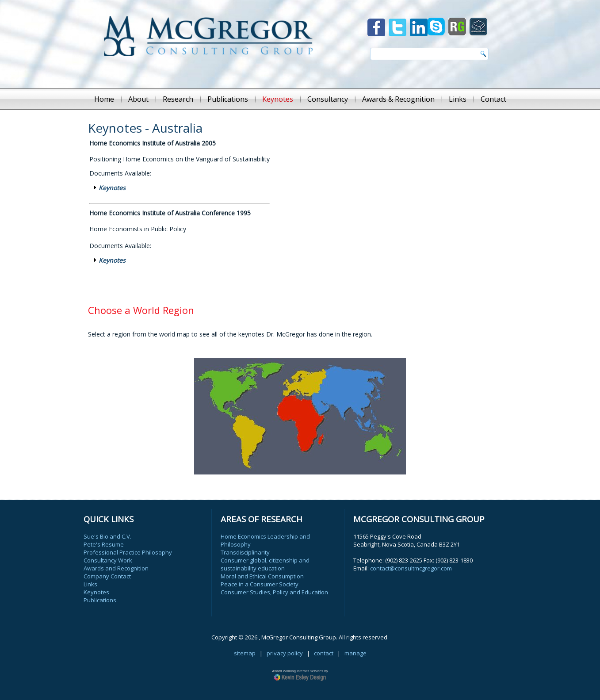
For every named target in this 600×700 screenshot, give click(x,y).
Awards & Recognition (398, 99)
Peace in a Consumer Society (260, 584)
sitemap (245, 653)
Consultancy (328, 99)
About (138, 99)
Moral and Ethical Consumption (262, 576)
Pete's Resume (104, 544)
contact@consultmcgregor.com (411, 568)
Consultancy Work (108, 560)
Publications (228, 99)
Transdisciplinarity (245, 552)
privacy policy (285, 653)
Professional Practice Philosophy (128, 552)
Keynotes (278, 99)
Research (178, 99)
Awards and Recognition (116, 568)
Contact (493, 99)
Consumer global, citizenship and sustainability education (265, 564)
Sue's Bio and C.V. (107, 536)
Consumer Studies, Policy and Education (274, 592)
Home (104, 99)
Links (458, 99)
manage (355, 653)
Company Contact (107, 576)
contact (324, 653)
